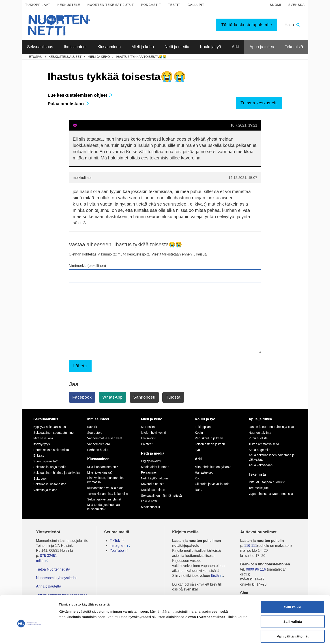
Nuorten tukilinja (260, 433)
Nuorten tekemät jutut (111, 5)
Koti (197, 478)
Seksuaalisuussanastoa (50, 484)
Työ (197, 450)
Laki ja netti (149, 501)
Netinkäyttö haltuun (154, 478)
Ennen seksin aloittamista (51, 450)
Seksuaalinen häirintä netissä (161, 496)
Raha (198, 490)
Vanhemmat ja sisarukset (105, 438)
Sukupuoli (40, 479)
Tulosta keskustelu (259, 103)
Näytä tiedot (239, 635)
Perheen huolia (98, 450)
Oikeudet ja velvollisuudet (213, 484)
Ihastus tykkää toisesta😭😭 (141, 57)
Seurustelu (95, 433)
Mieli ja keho (99, 57)
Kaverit (92, 427)
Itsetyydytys (42, 444)
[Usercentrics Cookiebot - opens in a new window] (29, 635)
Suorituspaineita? (45, 461)
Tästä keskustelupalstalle (247, 25)
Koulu (199, 433)
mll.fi (40, 561)
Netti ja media (153, 453)
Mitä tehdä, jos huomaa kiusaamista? (103, 507)
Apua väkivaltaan (261, 465)
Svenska (297, 5)
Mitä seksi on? (43, 438)
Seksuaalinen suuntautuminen (54, 433)
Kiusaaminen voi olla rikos (105, 488)
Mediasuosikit (151, 507)
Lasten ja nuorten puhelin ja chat (271, 427)
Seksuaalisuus (46, 419)
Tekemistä (257, 474)
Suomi (275, 5)
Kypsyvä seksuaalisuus (50, 427)
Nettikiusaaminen (153, 490)
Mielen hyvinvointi (153, 433)
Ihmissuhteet (98, 419)
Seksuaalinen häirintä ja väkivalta (57, 473)
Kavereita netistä (153, 484)
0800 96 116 (256, 569)
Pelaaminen (149, 472)
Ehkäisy (39, 455)
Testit (174, 5)
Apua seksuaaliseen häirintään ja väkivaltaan (272, 457)
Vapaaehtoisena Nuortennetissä (271, 494)
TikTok (115, 541)
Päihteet (147, 444)
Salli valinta (293, 600)
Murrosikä (148, 427)
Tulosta (173, 397)
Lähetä (80, 366)
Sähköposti (144, 397)
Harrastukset (204, 472)
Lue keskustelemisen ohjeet (80, 95)
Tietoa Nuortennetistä (53, 569)
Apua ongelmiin (260, 450)
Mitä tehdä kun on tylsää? (213, 467)
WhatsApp (112, 397)
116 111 (251, 546)
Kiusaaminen (98, 459)
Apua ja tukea (260, 419)
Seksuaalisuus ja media (50, 467)
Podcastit (151, 5)
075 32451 (49, 556)
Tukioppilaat (38, 5)
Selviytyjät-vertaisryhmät (104, 499)
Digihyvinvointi (151, 461)
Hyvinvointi (149, 438)
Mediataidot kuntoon (155, 467)
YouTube (117, 551)
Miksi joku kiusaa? (100, 472)
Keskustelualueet (65, 57)
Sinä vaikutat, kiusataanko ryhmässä (105, 480)
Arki (198, 459)
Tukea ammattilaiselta (264, 444)
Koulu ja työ (205, 419)
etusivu (36, 57)
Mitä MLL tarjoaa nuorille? (267, 482)
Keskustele (69, 5)
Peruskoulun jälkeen (209, 438)
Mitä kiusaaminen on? (102, 467)
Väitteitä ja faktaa (45, 490)
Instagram (118, 546)
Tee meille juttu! (260, 488)
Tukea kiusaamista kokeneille (107, 494)
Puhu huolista (258, 438)
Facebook (82, 397)
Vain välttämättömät (293, 615)
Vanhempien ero (99, 444)
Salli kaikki (293, 585)
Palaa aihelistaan (69, 104)
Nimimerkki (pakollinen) (87, 266)
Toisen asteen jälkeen (210, 444)
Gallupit (196, 5)
